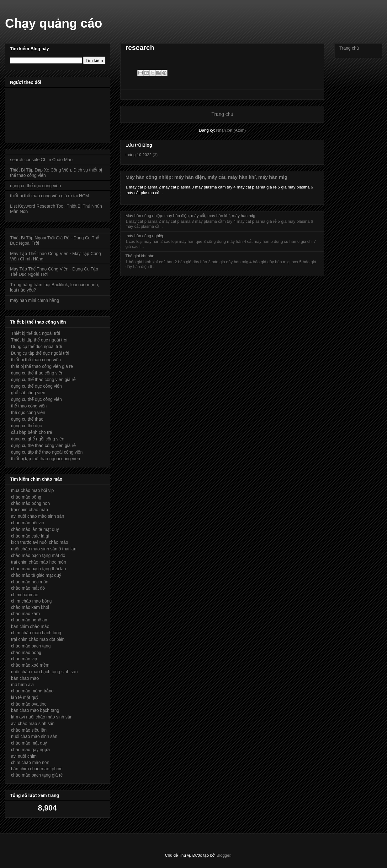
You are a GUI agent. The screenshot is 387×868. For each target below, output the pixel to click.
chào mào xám (25, 614)
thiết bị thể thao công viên (36, 360)
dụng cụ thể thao (27, 419)
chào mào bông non (30, 503)
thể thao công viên (29, 406)
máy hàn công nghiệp (145, 236)
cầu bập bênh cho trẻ (32, 432)
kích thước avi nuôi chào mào (40, 542)
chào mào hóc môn (30, 582)
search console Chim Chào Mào (41, 160)
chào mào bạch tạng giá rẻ (37, 775)
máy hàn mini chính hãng (34, 300)
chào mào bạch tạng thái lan (39, 569)
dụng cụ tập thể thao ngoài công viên (47, 452)
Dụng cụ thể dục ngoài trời (36, 347)
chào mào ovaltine (29, 704)
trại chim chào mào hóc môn (39, 562)
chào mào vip (24, 659)
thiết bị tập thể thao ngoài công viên (45, 459)
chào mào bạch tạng (31, 646)
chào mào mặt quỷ (29, 743)
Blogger (223, 855)
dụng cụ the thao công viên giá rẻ (43, 445)
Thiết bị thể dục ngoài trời (35, 333)
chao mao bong (26, 652)
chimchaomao (25, 595)
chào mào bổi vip (28, 523)
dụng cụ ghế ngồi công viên (38, 439)
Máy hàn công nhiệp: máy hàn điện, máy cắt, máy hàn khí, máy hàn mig (206, 177)
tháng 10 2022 (138, 155)
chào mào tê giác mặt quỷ (36, 575)
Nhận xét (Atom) (231, 130)
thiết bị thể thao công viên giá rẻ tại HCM (50, 196)
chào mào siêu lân (29, 730)
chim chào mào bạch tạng (36, 633)
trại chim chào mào (29, 510)
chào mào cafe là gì (30, 536)
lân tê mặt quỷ (25, 697)
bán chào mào (25, 678)
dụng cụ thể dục (27, 426)
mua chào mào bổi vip (32, 490)
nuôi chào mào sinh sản (34, 736)
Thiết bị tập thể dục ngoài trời (39, 340)
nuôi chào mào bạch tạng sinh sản (44, 672)
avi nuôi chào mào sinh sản (37, 516)
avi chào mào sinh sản (33, 723)
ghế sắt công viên (28, 393)
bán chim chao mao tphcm (37, 769)
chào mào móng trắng (32, 691)
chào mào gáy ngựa (30, 750)
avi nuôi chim (24, 756)
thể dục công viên (28, 412)
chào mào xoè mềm (30, 665)
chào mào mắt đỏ (28, 588)
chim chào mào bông (31, 601)
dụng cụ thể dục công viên (35, 186)
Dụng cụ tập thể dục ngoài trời (40, 353)
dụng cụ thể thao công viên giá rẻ (43, 379)
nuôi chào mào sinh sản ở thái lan (44, 549)
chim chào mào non (30, 762)
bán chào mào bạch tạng (35, 710)
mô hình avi (22, 685)
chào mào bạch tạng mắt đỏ (38, 555)
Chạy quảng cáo (54, 23)
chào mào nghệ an (29, 620)
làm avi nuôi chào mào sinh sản (42, 717)
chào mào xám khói (30, 607)
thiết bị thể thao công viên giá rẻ (42, 366)
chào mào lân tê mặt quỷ (35, 529)
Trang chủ (222, 114)
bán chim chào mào (30, 626)
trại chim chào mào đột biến (38, 639)
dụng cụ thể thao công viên (37, 373)
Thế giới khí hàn (140, 256)
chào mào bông (26, 497)
